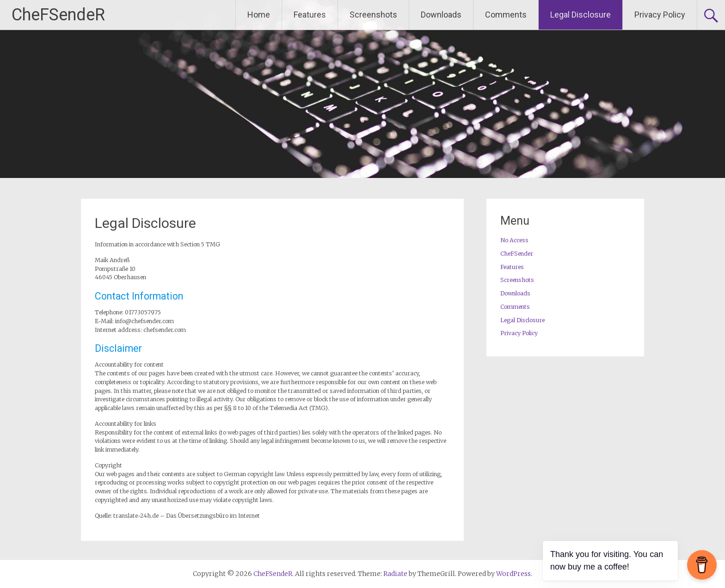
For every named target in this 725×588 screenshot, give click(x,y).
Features (310, 15)
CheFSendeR (58, 15)
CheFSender (517, 254)
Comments (506, 15)
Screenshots (373, 15)
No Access (514, 240)
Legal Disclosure (581, 15)
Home (259, 15)
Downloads (441, 15)
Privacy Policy (660, 15)
